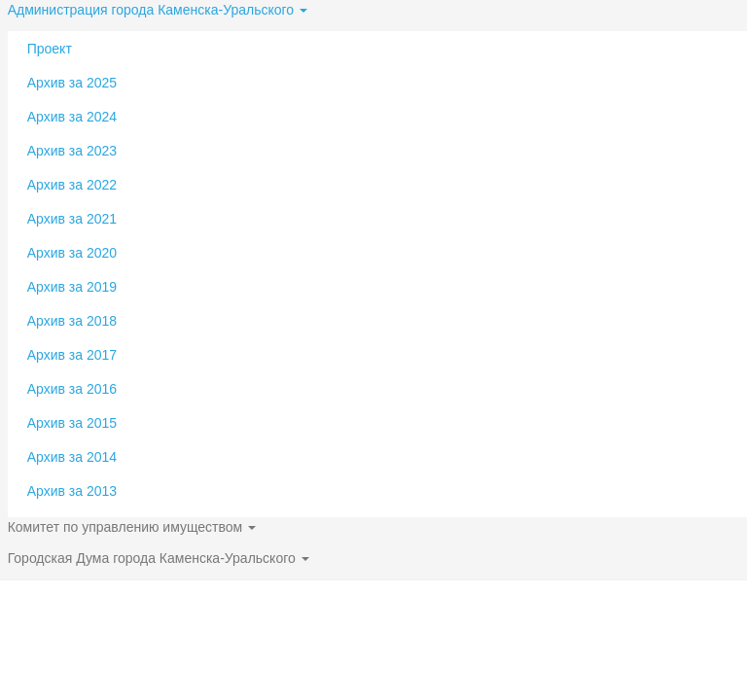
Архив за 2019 (72, 287)
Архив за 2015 (72, 423)
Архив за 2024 (72, 117)
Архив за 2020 (72, 253)
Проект (50, 49)
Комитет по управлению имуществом (132, 527)
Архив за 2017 (72, 355)
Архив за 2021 (72, 219)
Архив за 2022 (72, 185)
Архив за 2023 (72, 151)
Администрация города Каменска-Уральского (158, 10)
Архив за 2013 (72, 491)
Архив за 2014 (72, 457)
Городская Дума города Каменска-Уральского (159, 558)
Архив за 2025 (72, 83)
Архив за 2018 (72, 321)
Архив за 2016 (72, 389)
